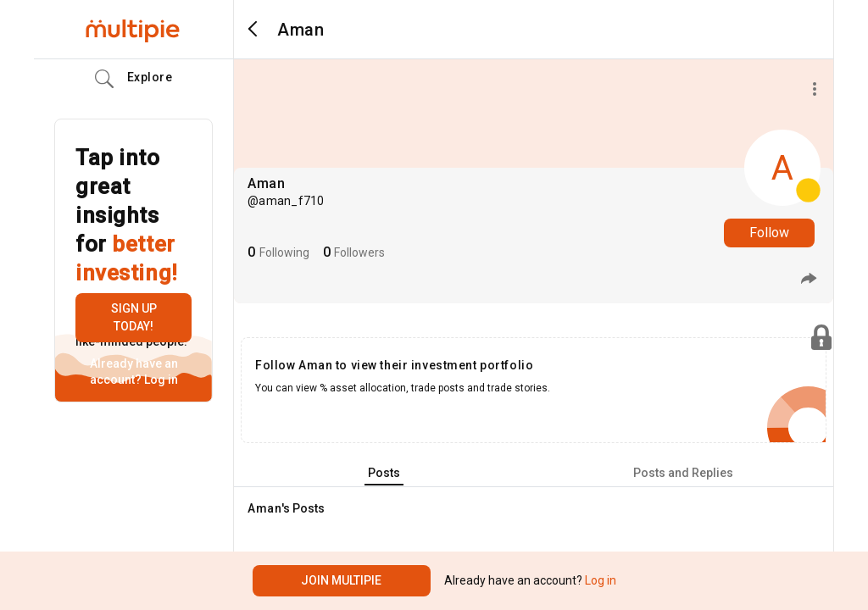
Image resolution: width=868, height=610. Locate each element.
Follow (769, 233)
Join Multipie (341, 580)
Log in (160, 380)
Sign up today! (134, 317)
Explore (134, 79)
